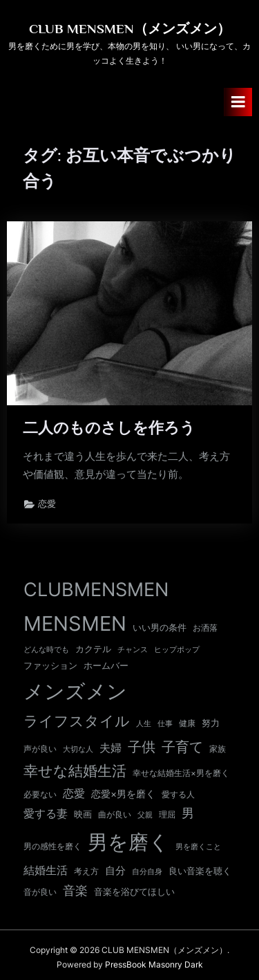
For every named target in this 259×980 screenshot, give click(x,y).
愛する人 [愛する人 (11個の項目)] (178, 794)
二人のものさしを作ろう (109, 428)
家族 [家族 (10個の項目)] (218, 749)
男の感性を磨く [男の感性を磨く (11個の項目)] (52, 846)
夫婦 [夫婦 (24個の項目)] (111, 748)
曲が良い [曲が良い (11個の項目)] (115, 814)
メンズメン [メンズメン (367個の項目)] (75, 691)
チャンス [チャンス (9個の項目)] (133, 649)
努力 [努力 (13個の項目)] (211, 723)
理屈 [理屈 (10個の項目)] (167, 815)
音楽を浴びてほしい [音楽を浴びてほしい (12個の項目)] (134, 892)
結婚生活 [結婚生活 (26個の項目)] (46, 870)
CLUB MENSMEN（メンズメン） (130, 28)
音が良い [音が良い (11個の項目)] (40, 892)
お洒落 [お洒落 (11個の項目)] (205, 628)
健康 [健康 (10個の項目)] (187, 723)
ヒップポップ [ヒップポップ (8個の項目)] (177, 650)
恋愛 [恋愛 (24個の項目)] (74, 794)
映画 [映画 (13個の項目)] (83, 814)
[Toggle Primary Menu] (238, 102)
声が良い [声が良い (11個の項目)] (40, 749)
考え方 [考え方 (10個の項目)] (86, 871)
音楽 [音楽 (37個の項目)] (75, 890)
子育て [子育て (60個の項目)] (182, 747)
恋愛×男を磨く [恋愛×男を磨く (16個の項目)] (123, 794)
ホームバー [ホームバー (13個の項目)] (106, 665)
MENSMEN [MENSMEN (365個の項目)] (75, 623)
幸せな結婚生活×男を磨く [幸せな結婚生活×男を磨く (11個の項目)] (181, 773)
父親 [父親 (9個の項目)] (145, 815)
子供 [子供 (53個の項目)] (142, 747)
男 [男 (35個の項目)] (188, 813)
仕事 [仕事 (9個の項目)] (165, 723)
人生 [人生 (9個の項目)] (144, 723)
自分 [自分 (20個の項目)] (115, 871)
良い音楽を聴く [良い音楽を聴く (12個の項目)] (200, 871)
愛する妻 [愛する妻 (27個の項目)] (46, 813)
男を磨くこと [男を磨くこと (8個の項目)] (198, 847)
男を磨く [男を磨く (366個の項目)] (128, 842)
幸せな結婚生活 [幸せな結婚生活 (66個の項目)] (75, 771)
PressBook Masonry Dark (154, 964)
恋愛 (47, 504)
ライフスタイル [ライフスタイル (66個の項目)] (77, 721)
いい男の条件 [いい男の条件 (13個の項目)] (160, 627)
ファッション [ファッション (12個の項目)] (50, 666)
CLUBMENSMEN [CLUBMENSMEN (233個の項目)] (96, 590)
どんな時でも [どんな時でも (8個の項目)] (46, 650)
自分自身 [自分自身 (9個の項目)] (147, 871)
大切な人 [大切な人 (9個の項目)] (78, 749)
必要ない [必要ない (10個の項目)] (40, 795)
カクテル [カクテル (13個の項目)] (93, 649)
